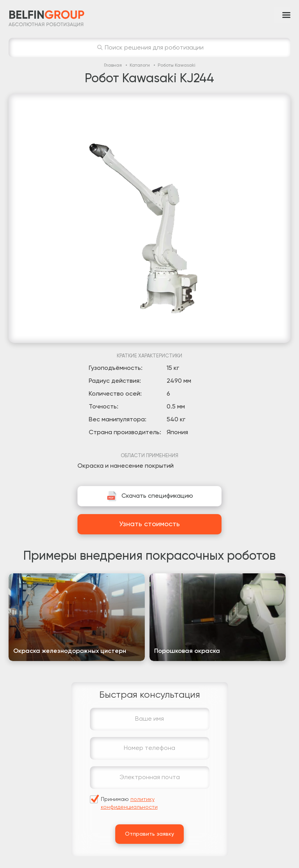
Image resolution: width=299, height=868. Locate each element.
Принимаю (129, 803)
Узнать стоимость (149, 524)
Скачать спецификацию (157, 496)
